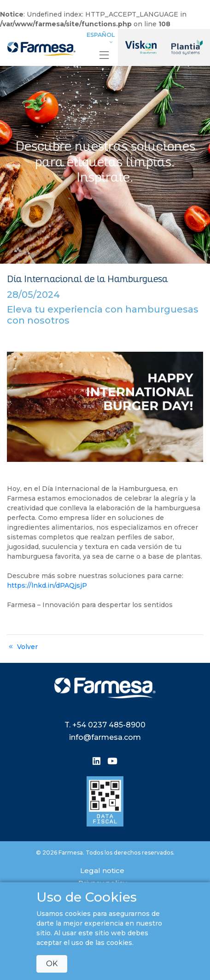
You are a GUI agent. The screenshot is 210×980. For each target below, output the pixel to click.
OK (52, 964)
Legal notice (102, 871)
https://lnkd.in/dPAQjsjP (47, 585)
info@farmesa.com (105, 737)
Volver (22, 647)
